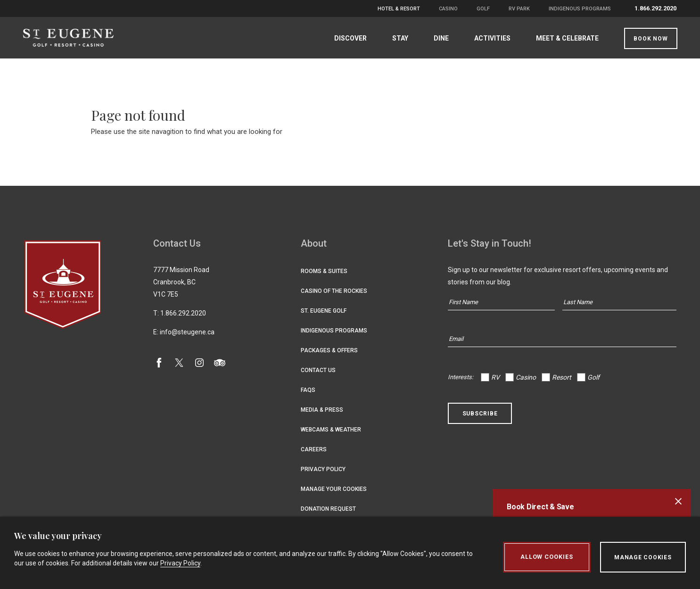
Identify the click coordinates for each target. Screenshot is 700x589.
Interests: (461, 378)
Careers (314, 450)
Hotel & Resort (399, 9)
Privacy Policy (323, 470)
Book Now (650, 39)
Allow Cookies (546, 557)
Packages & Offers (329, 351)
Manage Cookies (643, 557)
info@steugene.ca (187, 333)
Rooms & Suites (324, 272)
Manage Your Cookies (334, 490)
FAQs (308, 391)
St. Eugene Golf (324, 312)
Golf (483, 9)
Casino (448, 9)
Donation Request (328, 510)
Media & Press (322, 411)
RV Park (519, 9)
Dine (440, 38)
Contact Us (318, 371)
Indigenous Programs (580, 9)
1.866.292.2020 (655, 8)
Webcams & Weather (331, 431)
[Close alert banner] (678, 501)
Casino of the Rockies (334, 292)
